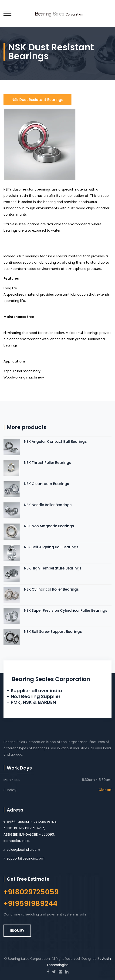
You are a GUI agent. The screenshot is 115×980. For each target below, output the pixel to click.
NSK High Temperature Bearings (53, 568)
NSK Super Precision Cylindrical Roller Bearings (66, 610)
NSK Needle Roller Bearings (48, 505)
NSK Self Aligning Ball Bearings (51, 547)
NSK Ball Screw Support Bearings (53, 632)
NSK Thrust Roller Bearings (48, 463)
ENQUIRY (17, 931)
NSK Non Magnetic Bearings (49, 526)
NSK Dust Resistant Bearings (37, 100)
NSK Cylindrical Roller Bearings (51, 589)
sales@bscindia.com (23, 850)
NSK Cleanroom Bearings (47, 484)
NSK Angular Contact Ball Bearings (55, 441)
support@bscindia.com (26, 858)
